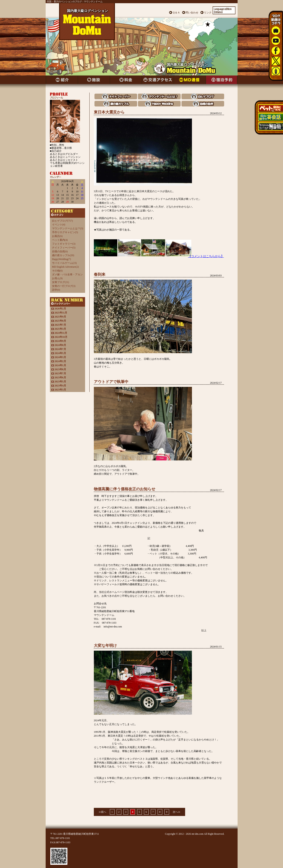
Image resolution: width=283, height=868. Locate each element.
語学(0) (56, 290)
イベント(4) (59, 225)
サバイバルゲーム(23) (64, 263)
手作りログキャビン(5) (65, 232)
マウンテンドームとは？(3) (68, 228)
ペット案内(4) (60, 240)
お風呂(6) (57, 236)
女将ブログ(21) (61, 282)
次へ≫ (177, 812)
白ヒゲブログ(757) (62, 221)
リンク (208, 13)
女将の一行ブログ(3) (64, 286)
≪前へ (102, 812)
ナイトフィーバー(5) (64, 248)
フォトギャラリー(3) (64, 244)
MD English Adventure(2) (65, 267)
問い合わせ (192, 13)
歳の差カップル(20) (63, 255)
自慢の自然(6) (60, 251)
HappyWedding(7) (62, 259)
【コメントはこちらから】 (206, 256)
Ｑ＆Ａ (176, 13)
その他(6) (57, 271)
